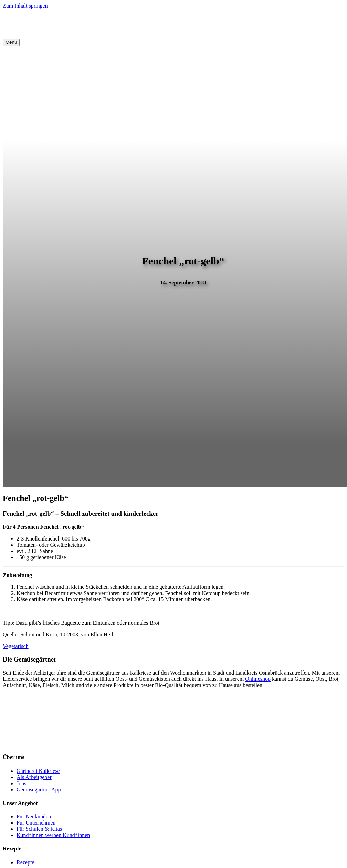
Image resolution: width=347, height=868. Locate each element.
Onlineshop (258, 679)
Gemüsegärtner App (39, 790)
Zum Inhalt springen (25, 6)
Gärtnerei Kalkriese (38, 771)
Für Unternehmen (36, 823)
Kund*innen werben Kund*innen (53, 835)
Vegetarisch (16, 646)
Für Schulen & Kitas (39, 829)
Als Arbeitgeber (34, 777)
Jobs (21, 783)
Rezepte (25, 862)
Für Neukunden (34, 816)
